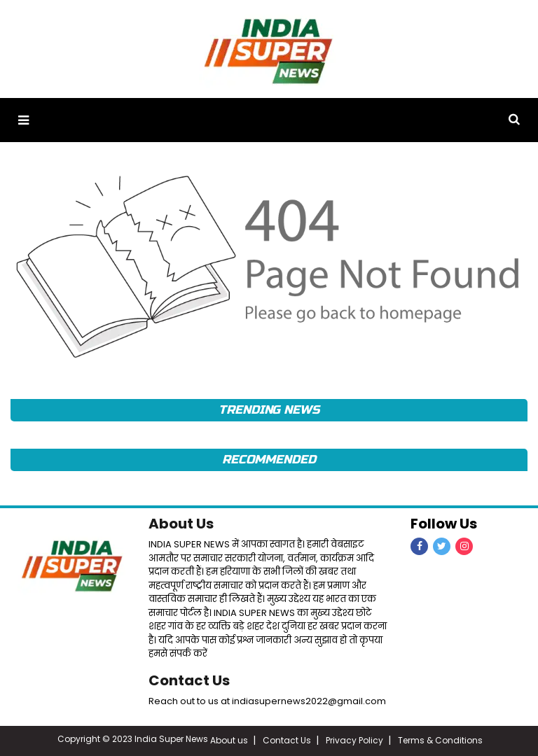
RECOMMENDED (269, 460)
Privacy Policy (354, 740)
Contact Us (189, 680)
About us (229, 740)
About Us (181, 524)
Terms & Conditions (440, 740)
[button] (23, 120)
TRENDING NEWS (269, 410)
